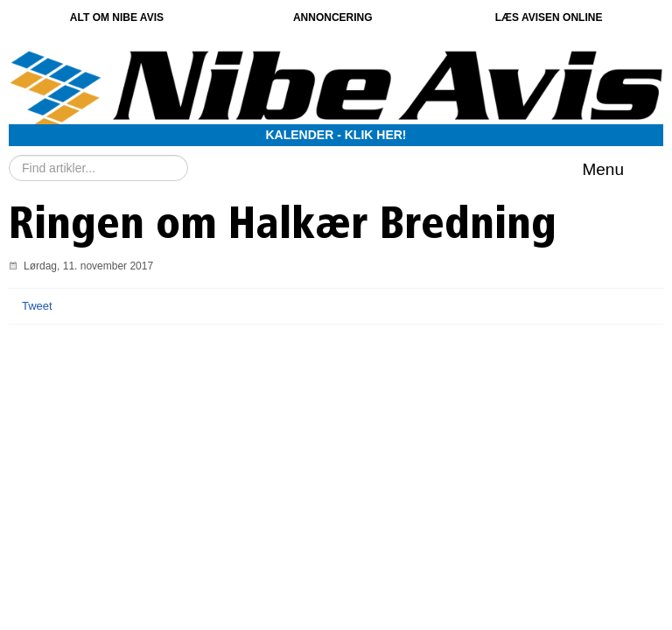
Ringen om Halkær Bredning (283, 227)
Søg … (9, 155)
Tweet (37, 306)
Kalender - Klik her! (336, 135)
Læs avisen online (549, 17)
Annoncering (333, 17)
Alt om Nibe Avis (117, 17)
